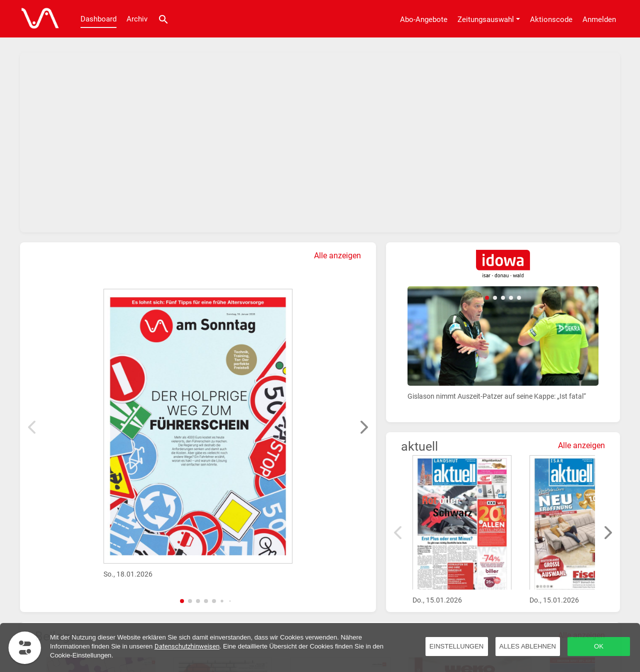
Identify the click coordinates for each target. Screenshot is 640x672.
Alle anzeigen (337, 256)
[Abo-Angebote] (424, 19)
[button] (182, 601)
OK (599, 646)
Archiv (137, 19)
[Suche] (163, 19)
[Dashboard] (37, 19)
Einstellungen (456, 646)
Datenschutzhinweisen (187, 646)
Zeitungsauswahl (486, 19)
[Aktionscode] (551, 19)
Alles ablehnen (528, 646)
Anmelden (599, 19)
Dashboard (98, 19)
